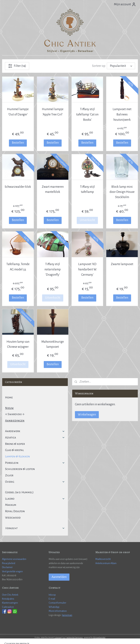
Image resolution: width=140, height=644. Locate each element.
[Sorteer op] (121, 66)
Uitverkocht (87, 220)
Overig (35, 482)
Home (9, 397)
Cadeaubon (8, 607)
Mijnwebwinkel (99, 637)
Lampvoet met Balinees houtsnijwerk (122, 115)
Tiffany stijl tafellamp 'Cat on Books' (87, 115)
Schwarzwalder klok (18, 187)
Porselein (35, 463)
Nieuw (9, 408)
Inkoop (52, 595)
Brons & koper (15, 444)
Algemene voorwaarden (14, 559)
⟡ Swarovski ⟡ (15, 414)
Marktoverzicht (103, 559)
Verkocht (35, 528)
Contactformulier (57, 603)
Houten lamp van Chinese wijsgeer (18, 344)
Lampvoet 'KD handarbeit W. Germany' (87, 269)
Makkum (11, 505)
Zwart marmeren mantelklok (53, 189)
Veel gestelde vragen (12, 572)
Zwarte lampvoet (122, 264)
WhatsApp (54, 607)
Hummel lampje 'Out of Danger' (18, 112)
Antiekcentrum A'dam (106, 563)
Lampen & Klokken (17, 456)
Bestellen (18, 143)
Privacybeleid (9, 563)
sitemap (58, 637)
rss (64, 637)
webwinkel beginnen (75, 637)
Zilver (9, 475)
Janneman (67, 615)
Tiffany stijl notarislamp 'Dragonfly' (53, 269)
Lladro (35, 499)
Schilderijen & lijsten (20, 469)
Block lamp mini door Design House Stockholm (122, 192)
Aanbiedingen (15, 421)
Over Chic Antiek (10, 595)
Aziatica (35, 437)
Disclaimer (7, 567)
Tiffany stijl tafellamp (87, 189)
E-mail (52, 599)
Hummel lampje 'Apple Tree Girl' (53, 112)
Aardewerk (35, 431)
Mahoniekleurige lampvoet (53, 344)
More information (58, 611)
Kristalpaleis (8, 599)
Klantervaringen (10, 603)
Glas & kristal (14, 450)
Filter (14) (17, 66)
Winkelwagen (87, 415)
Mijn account (125, 4)
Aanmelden (59, 577)
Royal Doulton (15, 511)
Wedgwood (13, 518)
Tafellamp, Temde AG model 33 (18, 267)
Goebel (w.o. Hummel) (19, 492)
